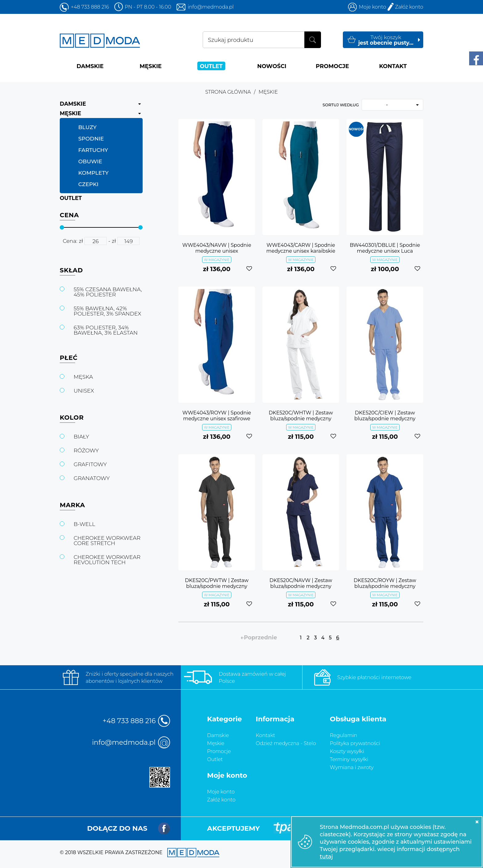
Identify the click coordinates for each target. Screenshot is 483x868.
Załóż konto (409, 7)
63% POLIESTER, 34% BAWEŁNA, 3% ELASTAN (106, 330)
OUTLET (211, 66)
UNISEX (84, 391)
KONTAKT (393, 66)
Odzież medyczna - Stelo (286, 743)
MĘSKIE (151, 66)
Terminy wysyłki (349, 759)
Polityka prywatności (355, 743)
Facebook (164, 828)
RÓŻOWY (86, 450)
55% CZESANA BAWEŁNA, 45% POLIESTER (108, 292)
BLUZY (87, 127)
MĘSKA (83, 377)
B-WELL (84, 524)
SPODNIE (91, 139)
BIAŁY (81, 436)
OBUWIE (90, 161)
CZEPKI (88, 184)
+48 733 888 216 (90, 7)
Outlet (215, 759)
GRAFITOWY (90, 464)
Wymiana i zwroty (352, 767)
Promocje (219, 751)
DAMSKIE (90, 66)
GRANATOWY (92, 478)
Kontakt (265, 735)
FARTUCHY (93, 150)
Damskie (218, 735)
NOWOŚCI (272, 66)
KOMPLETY (93, 173)
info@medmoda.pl (211, 7)
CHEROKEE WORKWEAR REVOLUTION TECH (107, 560)
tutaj (326, 857)
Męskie (216, 743)
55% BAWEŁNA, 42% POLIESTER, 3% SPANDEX (107, 311)
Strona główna (228, 92)
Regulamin (344, 735)
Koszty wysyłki (347, 751)
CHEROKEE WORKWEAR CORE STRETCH (107, 540)
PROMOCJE (332, 66)
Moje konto (373, 7)
